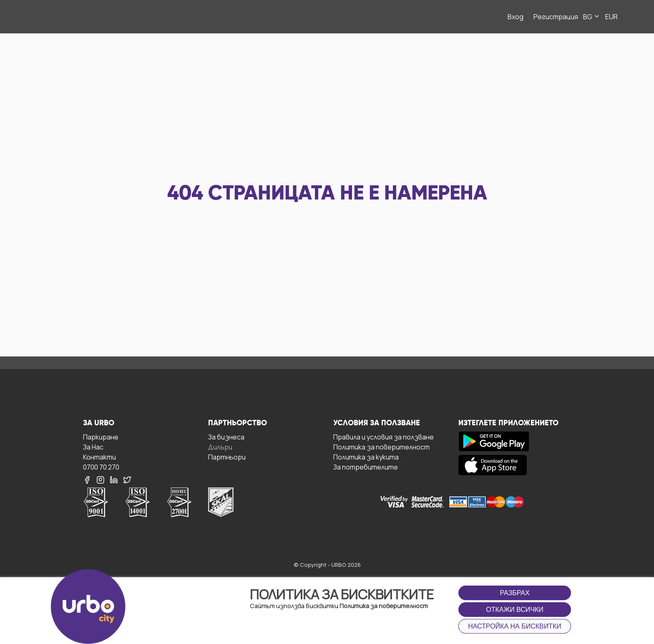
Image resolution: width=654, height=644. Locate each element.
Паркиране (101, 437)
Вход (516, 17)
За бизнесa (226, 437)
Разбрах (514, 593)
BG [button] (592, 17)
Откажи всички (515, 610)
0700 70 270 (101, 467)
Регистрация (556, 17)
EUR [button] (611, 17)
